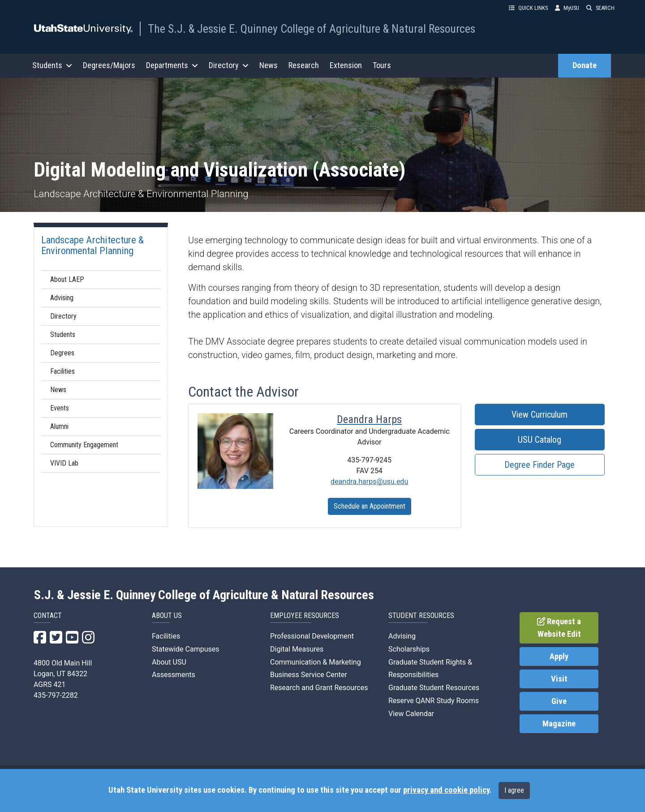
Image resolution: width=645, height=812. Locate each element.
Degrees (62, 353)
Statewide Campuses (186, 649)
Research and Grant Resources (319, 688)
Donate (585, 65)
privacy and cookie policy (446, 790)
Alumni (59, 426)
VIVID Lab (64, 463)
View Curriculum (540, 415)
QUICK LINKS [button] (528, 8)
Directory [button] (229, 65)
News (269, 65)
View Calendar (411, 714)
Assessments (174, 675)
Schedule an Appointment (370, 506)
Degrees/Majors (109, 65)
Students (63, 335)
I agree (514, 790)
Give (559, 701)
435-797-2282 (56, 695)
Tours (382, 65)
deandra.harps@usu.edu (369, 482)
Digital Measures (297, 649)
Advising (62, 298)
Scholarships (409, 649)
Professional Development (312, 636)
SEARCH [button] (600, 8)
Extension (346, 65)
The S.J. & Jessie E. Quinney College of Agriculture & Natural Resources (312, 29)
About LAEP (67, 279)
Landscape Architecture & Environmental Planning (92, 245)
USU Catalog (540, 440)
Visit (559, 679)
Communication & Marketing (316, 662)
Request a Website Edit (559, 628)
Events (60, 408)
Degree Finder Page (540, 465)
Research (304, 65)
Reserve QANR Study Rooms (434, 701)
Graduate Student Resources (434, 688)
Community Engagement (84, 445)
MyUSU (567, 8)
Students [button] (52, 65)
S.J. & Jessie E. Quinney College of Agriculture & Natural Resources (204, 595)
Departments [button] (172, 65)
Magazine (559, 724)
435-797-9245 (369, 460)
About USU (169, 662)
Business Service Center (309, 675)
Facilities (62, 371)
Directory (63, 316)
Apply (559, 657)
